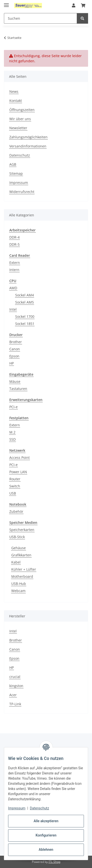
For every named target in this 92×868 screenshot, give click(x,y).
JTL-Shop (54, 862)
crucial (15, 677)
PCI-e (13, 407)
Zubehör (16, 511)
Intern (14, 270)
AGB (13, 164)
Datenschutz (39, 808)
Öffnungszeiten (22, 110)
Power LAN (18, 472)
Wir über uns (20, 119)
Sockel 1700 (25, 316)
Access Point (20, 458)
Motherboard (22, 576)
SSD (13, 439)
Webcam (18, 591)
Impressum (17, 808)
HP (12, 363)
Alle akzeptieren (46, 821)
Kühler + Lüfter (24, 569)
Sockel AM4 (25, 295)
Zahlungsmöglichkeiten (28, 137)
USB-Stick (17, 537)
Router (15, 479)
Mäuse (15, 381)
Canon (15, 349)
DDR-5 (14, 244)
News (14, 91)
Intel (13, 309)
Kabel (16, 562)
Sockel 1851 (25, 324)
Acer (13, 695)
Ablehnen (46, 850)
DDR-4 (14, 237)
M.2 (12, 432)
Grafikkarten (21, 555)
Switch (15, 486)
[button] (74, 5)
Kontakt (16, 101)
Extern (15, 263)
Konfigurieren (46, 835)
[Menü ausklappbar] (6, 3)
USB (13, 493)
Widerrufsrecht (22, 192)
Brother (16, 342)
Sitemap (16, 173)
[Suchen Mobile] (40, 18)
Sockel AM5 (25, 302)
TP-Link (15, 704)
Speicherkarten (22, 530)
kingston (16, 686)
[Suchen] (82, 18)
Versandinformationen (28, 146)
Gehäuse (19, 548)
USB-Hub (19, 584)
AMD (13, 288)
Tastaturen (18, 389)
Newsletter (18, 128)
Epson (14, 356)
